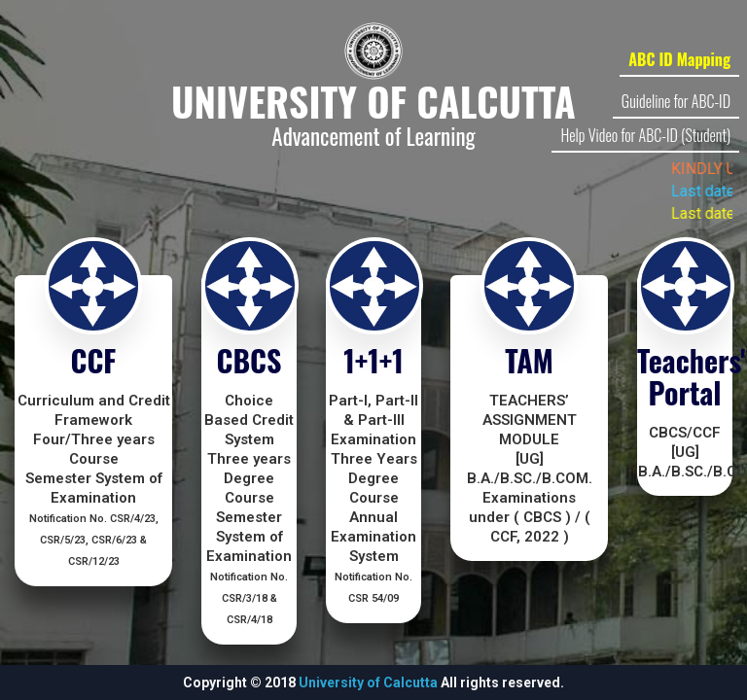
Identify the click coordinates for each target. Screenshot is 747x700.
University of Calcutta (368, 682)
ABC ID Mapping (679, 59)
